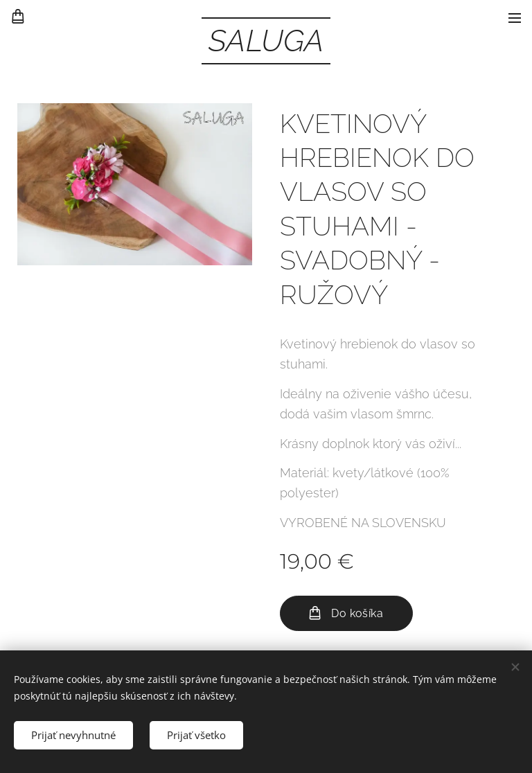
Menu (515, 18)
